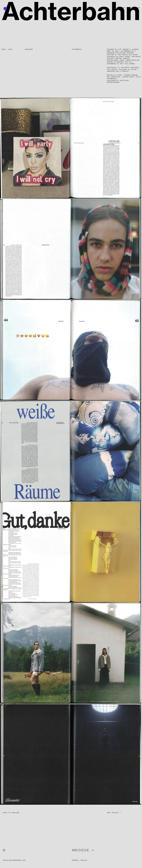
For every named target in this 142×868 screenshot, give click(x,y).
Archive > (83, 850)
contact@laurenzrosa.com (14, 860)
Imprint (75, 860)
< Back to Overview (10, 813)
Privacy (84, 860)
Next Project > (114, 813)
